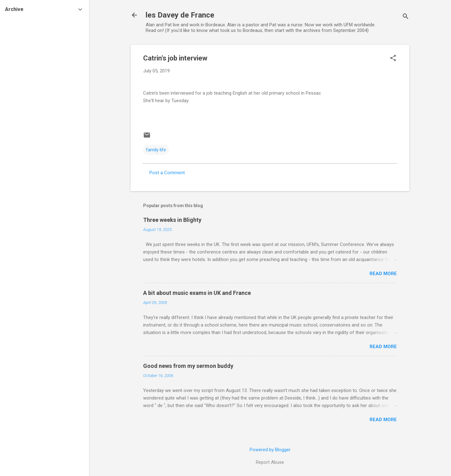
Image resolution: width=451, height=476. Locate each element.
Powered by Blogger (270, 450)
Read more (383, 274)
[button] (393, 59)
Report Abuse (270, 462)
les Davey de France (180, 15)
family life (156, 150)
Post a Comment (167, 173)
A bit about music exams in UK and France (197, 293)
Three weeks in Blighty (172, 220)
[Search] (406, 17)
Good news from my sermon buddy (188, 366)
